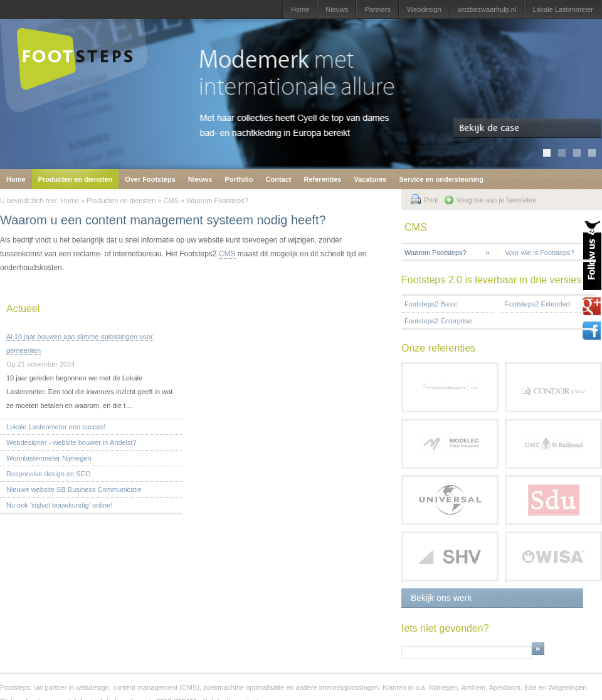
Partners (378, 9)
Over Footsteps (150, 179)
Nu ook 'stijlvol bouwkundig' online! (59, 505)
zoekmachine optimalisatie (244, 687)
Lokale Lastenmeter (563, 9)
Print (431, 200)
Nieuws (337, 9)
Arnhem (474, 687)
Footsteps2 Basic (431, 304)
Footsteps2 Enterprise (438, 321)
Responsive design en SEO (49, 474)
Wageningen (567, 687)
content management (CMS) (156, 687)
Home (300, 9)
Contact (279, 179)
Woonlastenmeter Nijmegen (49, 458)
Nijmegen (443, 687)
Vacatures (370, 179)
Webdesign (424, 9)
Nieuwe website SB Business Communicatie (74, 489)
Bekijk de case (528, 128)
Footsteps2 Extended (537, 304)
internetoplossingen (349, 687)
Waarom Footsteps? (217, 201)
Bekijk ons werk (441, 598)
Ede (531, 687)
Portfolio (239, 179)
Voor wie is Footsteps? (540, 253)
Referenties (323, 179)
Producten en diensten (76, 179)
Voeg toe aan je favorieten (497, 200)
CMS (171, 201)
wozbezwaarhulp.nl (487, 9)
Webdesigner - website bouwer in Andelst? (71, 442)
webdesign (92, 687)
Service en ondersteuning (441, 179)
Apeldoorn (505, 687)
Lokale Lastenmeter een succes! (56, 427)
